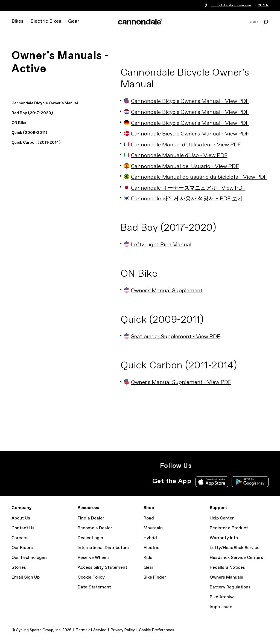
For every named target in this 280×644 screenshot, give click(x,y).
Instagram (199, 466)
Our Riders (22, 548)
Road (149, 518)
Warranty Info (224, 538)
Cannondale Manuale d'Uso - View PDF (176, 156)
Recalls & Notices (227, 568)
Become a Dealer (95, 528)
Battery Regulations (230, 587)
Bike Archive (222, 597)
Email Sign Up (26, 577)
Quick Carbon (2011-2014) (36, 143)
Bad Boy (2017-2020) (32, 113)
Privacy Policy (123, 630)
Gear (74, 21)
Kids (148, 558)
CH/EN (263, 5)
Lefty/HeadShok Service (235, 548)
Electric (151, 548)
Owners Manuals (226, 577)
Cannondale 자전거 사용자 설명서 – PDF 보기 (183, 199)
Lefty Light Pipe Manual (158, 245)
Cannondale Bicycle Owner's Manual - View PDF (186, 101)
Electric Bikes (46, 21)
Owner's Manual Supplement (163, 291)
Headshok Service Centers (236, 558)
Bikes (17, 21)
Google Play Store (250, 482)
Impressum (221, 607)
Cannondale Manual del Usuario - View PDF (181, 167)
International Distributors (103, 548)
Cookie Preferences (157, 630)
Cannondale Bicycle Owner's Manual (45, 103)
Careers (19, 538)
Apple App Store (212, 482)
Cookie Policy (91, 577)
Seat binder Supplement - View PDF (172, 337)
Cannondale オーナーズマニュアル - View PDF (185, 188)
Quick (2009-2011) (29, 133)
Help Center (222, 518)
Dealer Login (90, 538)
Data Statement (94, 587)
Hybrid (150, 538)
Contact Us (23, 528)
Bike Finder (155, 577)
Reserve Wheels (94, 558)
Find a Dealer (91, 518)
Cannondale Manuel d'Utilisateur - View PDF (182, 145)
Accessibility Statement (102, 568)
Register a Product (229, 528)
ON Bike (19, 123)
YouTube (235, 466)
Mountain (153, 528)
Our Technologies (30, 558)
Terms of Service (91, 630)
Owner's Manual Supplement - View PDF (178, 382)
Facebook (223, 466)
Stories (19, 568)
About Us (21, 518)
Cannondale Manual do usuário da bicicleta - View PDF (196, 177)
